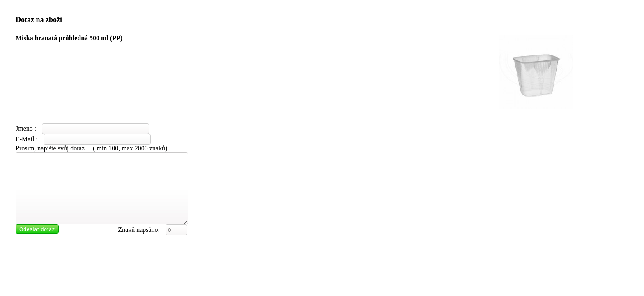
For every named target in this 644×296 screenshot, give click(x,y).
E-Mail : (83, 139)
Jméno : (82, 128)
